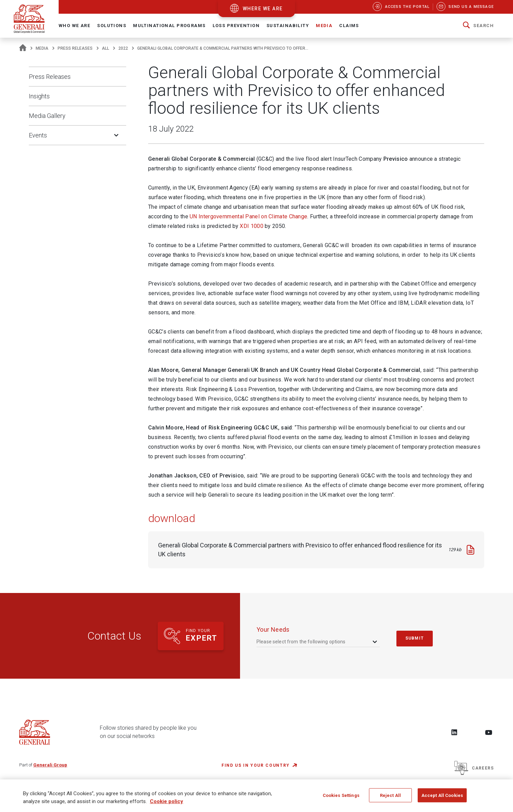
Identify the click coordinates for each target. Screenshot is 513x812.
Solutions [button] (112, 26)
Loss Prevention (236, 26)
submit (415, 638)
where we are (263, 9)
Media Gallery (47, 116)
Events (38, 135)
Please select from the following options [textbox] (301, 642)
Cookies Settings (341, 798)
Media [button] (324, 26)
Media (42, 48)
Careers (474, 768)
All (105, 48)
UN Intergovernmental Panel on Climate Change (248, 216)
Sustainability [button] (288, 26)
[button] (478, 26)
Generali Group (50, 765)
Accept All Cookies (442, 798)
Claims (349, 26)
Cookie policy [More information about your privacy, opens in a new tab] (166, 804)
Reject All (390, 798)
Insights (39, 96)
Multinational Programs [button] (169, 26)
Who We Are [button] (74, 26)
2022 (123, 48)
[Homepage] (23, 48)
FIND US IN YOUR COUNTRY (256, 765)
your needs (273, 629)
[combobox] (317, 642)
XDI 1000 (251, 226)
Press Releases (75, 48)
